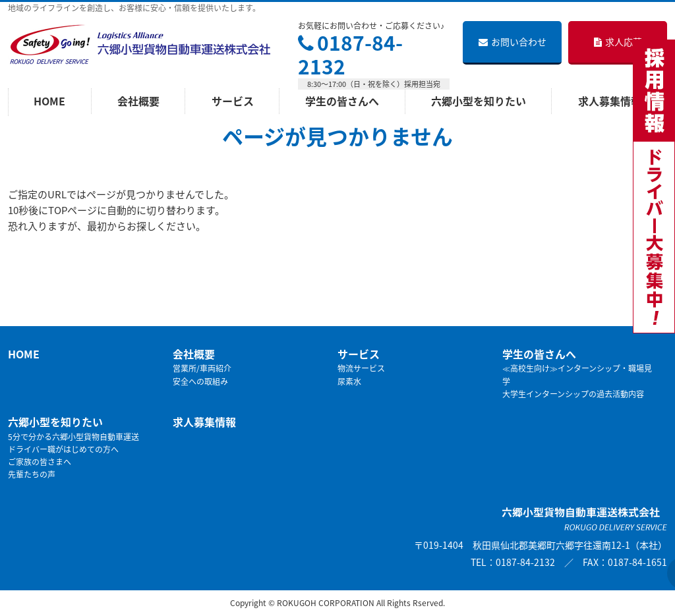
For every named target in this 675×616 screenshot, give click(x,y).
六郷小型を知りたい (55, 422)
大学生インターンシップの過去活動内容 (573, 394)
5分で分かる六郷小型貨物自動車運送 (73, 437)
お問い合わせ (513, 42)
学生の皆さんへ (539, 354)
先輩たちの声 (32, 474)
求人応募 (618, 42)
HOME (24, 354)
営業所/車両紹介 (202, 368)
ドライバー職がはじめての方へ (63, 449)
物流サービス (361, 368)
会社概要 (194, 354)
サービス (359, 354)
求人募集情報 (204, 422)
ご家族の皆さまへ (40, 462)
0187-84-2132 (350, 54)
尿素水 (349, 381)
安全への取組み (200, 381)
